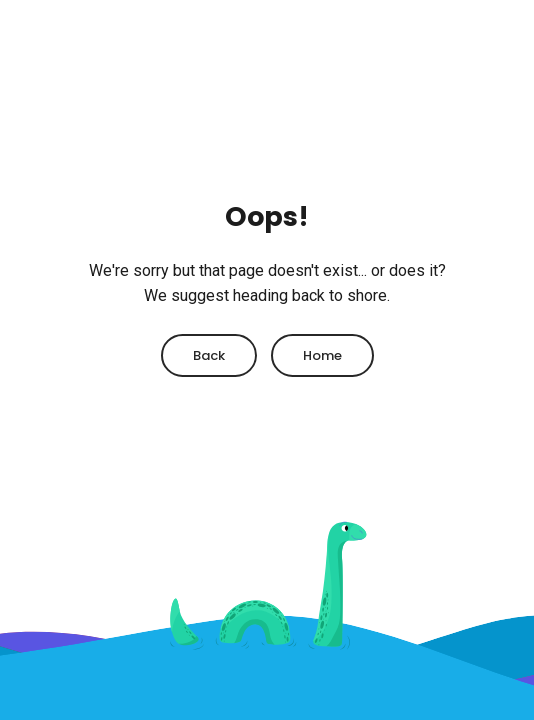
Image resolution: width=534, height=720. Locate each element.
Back (209, 355)
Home (322, 355)
